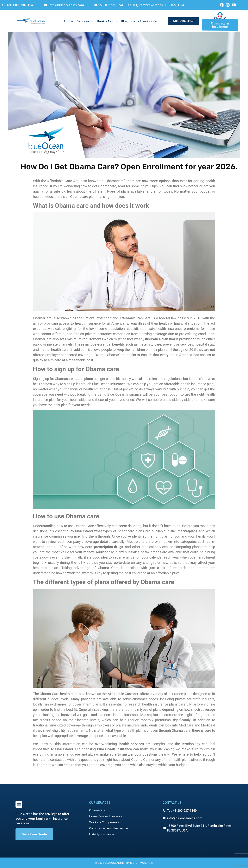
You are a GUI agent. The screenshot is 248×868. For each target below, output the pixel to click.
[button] (19, 804)
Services (85, 21)
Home (69, 21)
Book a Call (107, 21)
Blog (124, 21)
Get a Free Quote (144, 21)
